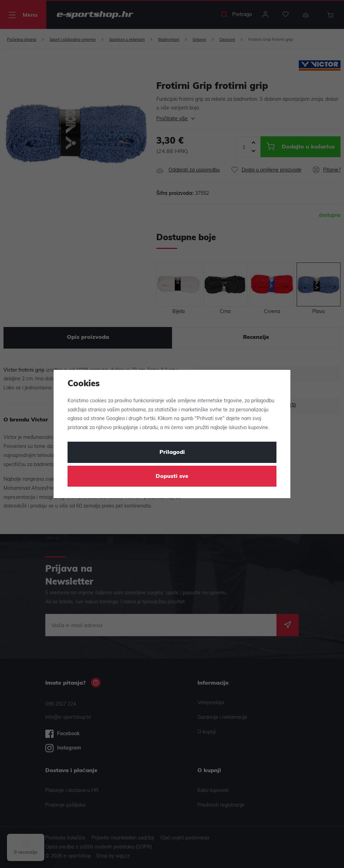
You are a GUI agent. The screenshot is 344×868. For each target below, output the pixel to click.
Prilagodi (172, 452)
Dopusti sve (172, 477)
